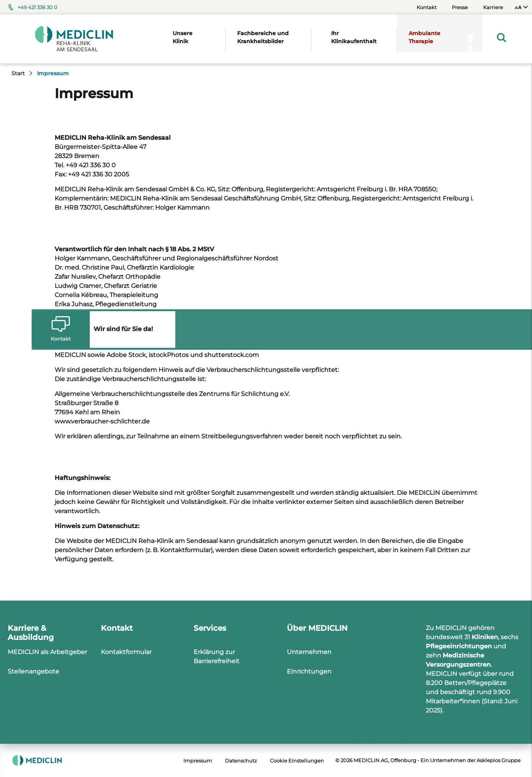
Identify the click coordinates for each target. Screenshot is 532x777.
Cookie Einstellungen (297, 761)
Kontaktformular (126, 652)
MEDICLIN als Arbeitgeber (47, 652)
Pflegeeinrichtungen (459, 646)
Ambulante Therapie (424, 37)
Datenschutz (241, 761)
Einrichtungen (309, 671)
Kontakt (427, 7)
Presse (460, 7)
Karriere (493, 7)
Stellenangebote (33, 671)
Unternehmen (309, 652)
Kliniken (485, 637)
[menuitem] (521, 7)
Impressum (198, 761)
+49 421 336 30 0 (37, 7)
